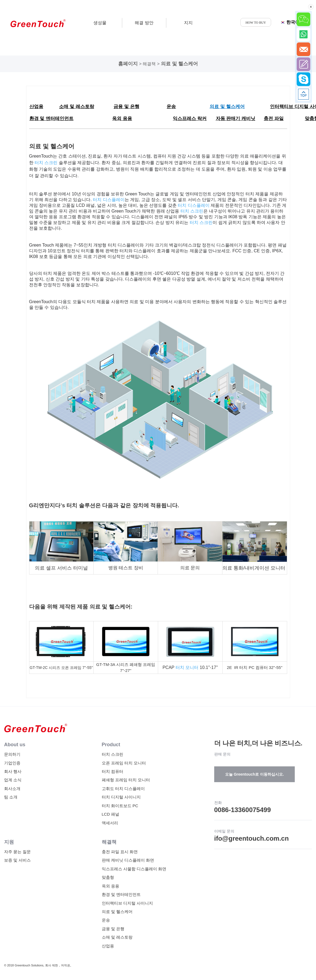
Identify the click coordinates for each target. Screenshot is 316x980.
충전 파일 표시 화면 (120, 852)
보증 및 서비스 (17, 860)
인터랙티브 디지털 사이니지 (127, 903)
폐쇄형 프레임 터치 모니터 (126, 780)
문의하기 (12, 754)
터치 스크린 (113, 754)
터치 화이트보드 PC (120, 806)
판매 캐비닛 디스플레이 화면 (128, 860)
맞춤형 (108, 877)
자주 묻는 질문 (17, 852)
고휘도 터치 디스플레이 (123, 789)
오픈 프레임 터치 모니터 (124, 763)
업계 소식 (13, 780)
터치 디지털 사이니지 (121, 797)
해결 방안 (144, 23)
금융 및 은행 (113, 929)
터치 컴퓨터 (113, 771)
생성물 (100, 23)
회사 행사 (13, 771)
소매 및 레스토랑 (117, 937)
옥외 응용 (111, 886)
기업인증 (12, 763)
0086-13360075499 (243, 810)
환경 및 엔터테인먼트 (121, 894)
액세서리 (110, 823)
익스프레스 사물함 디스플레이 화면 (134, 869)
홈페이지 (128, 64)
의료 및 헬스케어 (179, 64)
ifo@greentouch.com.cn (251, 838)
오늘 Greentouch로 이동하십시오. (254, 774)
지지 (188, 23)
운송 (106, 920)
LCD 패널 (111, 814)
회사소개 (12, 789)
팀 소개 (11, 797)
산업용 (108, 946)
